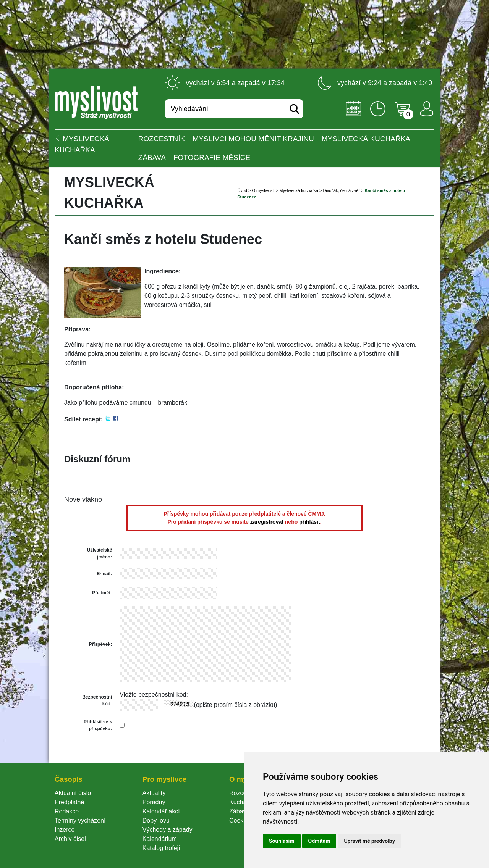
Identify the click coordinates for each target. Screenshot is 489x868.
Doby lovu (156, 820)
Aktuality (154, 793)
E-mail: (104, 574)
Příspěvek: (100, 644)
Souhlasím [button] (282, 841)
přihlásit (309, 522)
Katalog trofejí (161, 848)
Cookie (240, 820)
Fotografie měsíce (212, 157)
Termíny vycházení (80, 820)
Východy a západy (168, 830)
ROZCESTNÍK (162, 139)
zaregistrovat (267, 522)
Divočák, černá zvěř (341, 190)
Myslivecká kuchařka (366, 139)
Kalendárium (160, 839)
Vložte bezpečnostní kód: (154, 695)
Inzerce (65, 830)
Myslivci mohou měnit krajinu (253, 139)
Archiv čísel (70, 839)
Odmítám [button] (319, 841)
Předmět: (102, 593)
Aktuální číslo (73, 793)
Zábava (152, 157)
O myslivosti (263, 190)
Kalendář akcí (161, 811)
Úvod (242, 190)
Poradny (154, 802)
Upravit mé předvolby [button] (369, 841)
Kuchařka (242, 802)
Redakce (67, 811)
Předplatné (69, 802)
